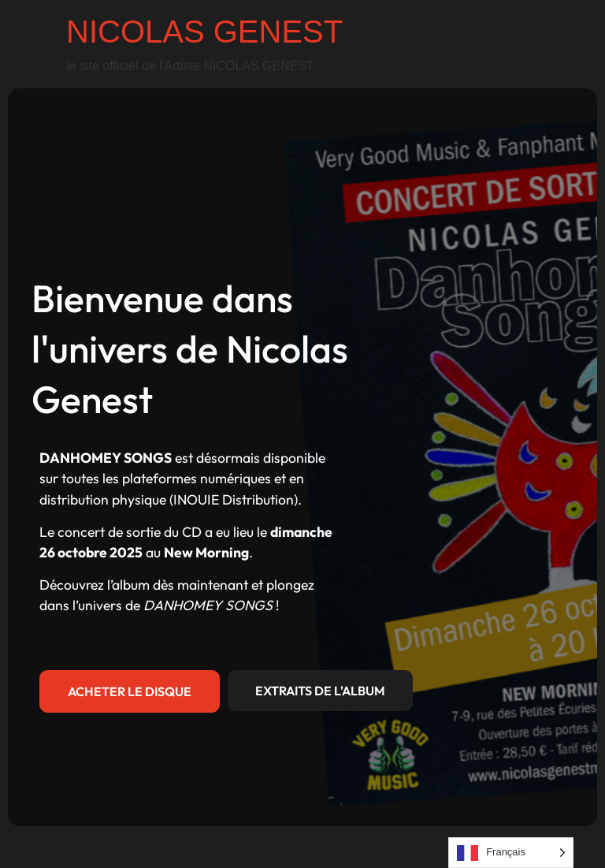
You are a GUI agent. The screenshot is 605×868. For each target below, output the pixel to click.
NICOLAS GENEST (204, 32)
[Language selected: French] (511, 853)
